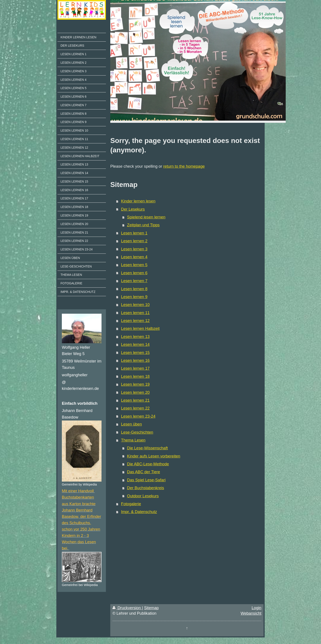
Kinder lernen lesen (138, 201)
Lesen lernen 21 (135, 400)
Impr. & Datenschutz (139, 512)
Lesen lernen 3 (134, 249)
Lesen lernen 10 (135, 305)
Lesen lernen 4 (134, 257)
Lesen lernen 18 (135, 377)
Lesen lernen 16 (135, 361)
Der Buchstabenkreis (145, 488)
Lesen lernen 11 (135, 313)
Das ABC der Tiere (144, 472)
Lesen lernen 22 (135, 408)
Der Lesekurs (133, 209)
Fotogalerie (131, 504)
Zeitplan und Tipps (143, 225)
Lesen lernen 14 (135, 345)
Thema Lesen (133, 440)
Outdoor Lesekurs (143, 496)
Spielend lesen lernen (146, 217)
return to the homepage (184, 166)
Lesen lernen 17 (135, 368)
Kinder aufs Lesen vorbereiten (154, 456)
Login (256, 608)
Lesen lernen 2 (134, 241)
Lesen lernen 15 (135, 353)
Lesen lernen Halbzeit (140, 329)
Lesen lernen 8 (134, 289)
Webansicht (251, 613)
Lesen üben (131, 424)
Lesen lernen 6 (134, 273)
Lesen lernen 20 (135, 392)
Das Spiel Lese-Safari (146, 480)
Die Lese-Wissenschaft (147, 448)
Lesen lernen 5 (134, 265)
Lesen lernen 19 (135, 384)
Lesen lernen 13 (135, 337)
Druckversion (127, 608)
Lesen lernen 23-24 (138, 416)
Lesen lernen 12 (135, 321)
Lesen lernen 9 (134, 297)
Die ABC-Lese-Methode (148, 464)
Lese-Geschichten (137, 432)
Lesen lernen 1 (134, 233)
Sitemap (151, 608)
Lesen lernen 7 (134, 281)
